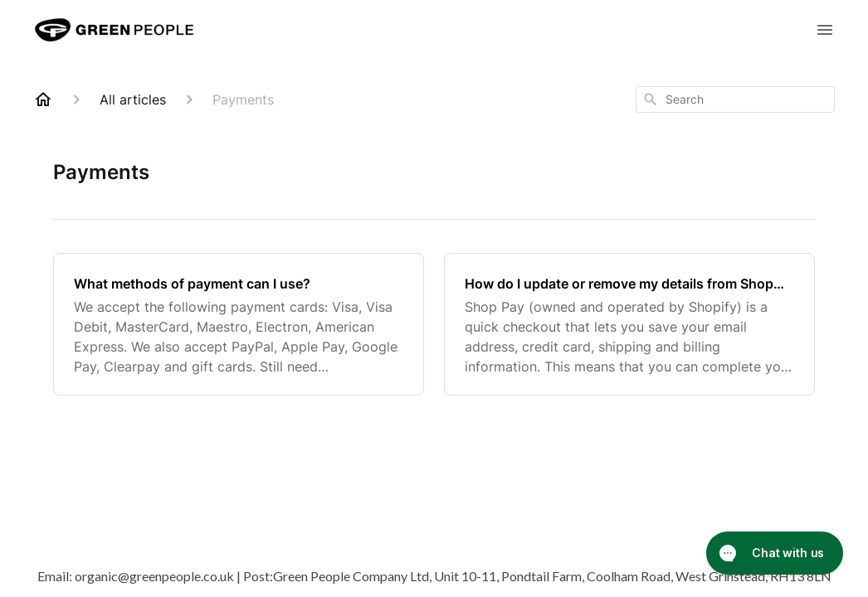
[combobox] (735, 99)
